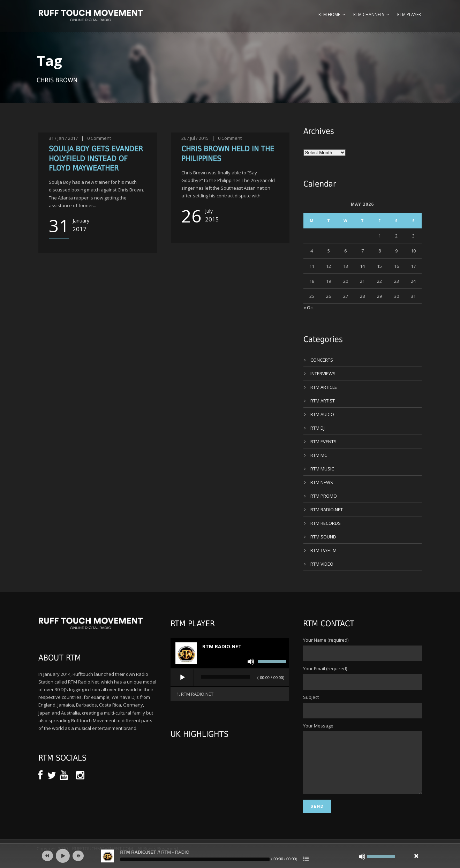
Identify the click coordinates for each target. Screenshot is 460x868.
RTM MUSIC (322, 469)
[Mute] (251, 662)
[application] (230, 678)
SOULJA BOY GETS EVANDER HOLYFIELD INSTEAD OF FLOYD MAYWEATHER (96, 158)
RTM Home (329, 14)
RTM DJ (318, 428)
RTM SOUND (323, 537)
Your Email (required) (362, 678)
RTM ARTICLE (324, 387)
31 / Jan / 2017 (63, 138)
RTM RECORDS (326, 523)
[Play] (182, 678)
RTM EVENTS (323, 441)
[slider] (225, 677)
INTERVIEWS (323, 373)
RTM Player (409, 14)
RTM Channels (369, 14)
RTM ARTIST (323, 401)
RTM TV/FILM (323, 550)
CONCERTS (322, 360)
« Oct (309, 308)
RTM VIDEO (322, 564)
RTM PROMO (324, 496)
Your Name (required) (362, 649)
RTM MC (319, 455)
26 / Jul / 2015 (195, 138)
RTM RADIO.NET (327, 510)
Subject (362, 706)
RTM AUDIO (322, 414)
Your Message (362, 765)
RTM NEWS (322, 482)
